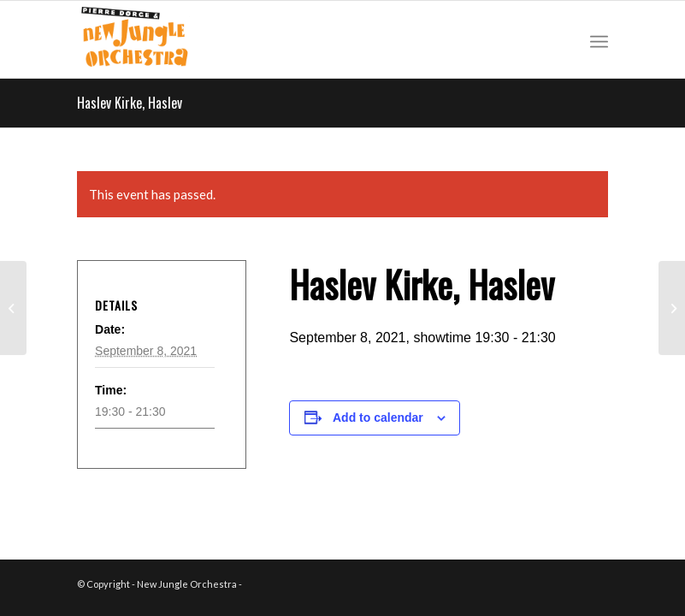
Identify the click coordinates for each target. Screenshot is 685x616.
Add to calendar (378, 418)
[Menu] (599, 39)
